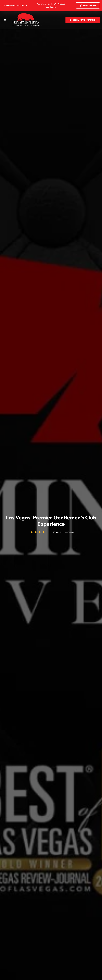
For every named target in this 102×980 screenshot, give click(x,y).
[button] (5, 20)
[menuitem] (17, 5)
